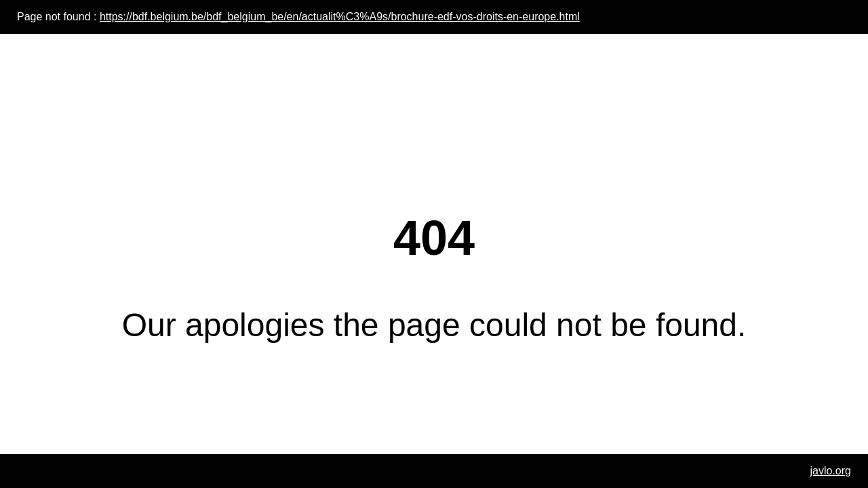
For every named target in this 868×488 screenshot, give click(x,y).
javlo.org (831, 471)
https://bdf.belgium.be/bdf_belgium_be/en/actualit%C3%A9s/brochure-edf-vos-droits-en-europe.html (340, 17)
